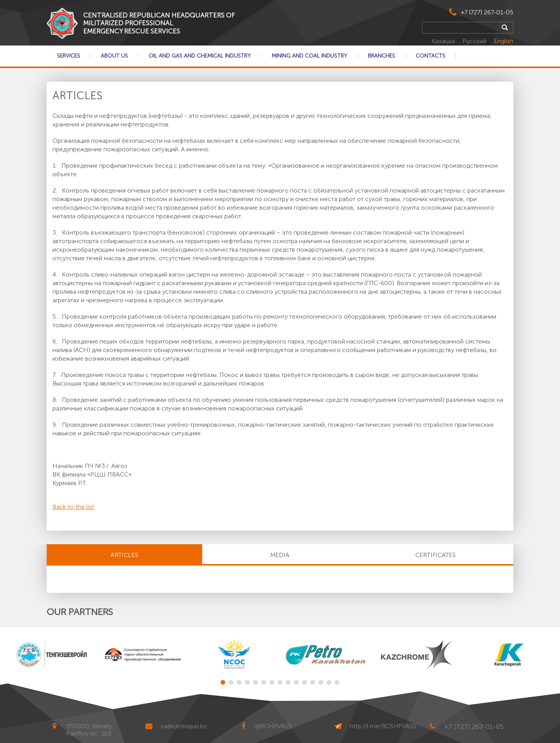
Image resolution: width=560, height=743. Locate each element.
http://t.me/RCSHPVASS (383, 726)
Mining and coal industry (309, 56)
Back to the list (73, 507)
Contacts (430, 56)
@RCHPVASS (273, 726)
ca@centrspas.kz (184, 726)
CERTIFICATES (436, 555)
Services (68, 56)
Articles (124, 555)
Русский (475, 41)
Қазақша (444, 41)
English (504, 41)
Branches (381, 56)
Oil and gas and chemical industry (200, 56)
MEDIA (280, 555)
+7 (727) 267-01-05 (487, 12)
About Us (114, 56)
